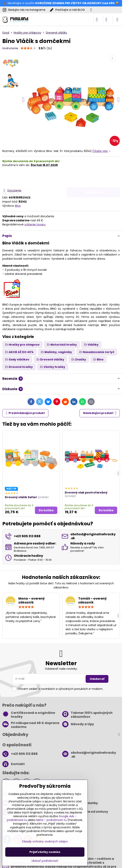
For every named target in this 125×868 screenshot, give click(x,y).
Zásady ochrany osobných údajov (45, 841)
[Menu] (117, 20)
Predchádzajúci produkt (25, 413)
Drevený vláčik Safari (21, 497)
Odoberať (97, 679)
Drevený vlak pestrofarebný (86, 493)
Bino (18, 206)
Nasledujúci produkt (100, 413)
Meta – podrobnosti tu (51, 820)
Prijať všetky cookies (45, 852)
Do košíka (93, 178)
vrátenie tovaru (35, 224)
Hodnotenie (10, 48)
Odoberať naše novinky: (61, 669)
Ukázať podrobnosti (45, 861)
